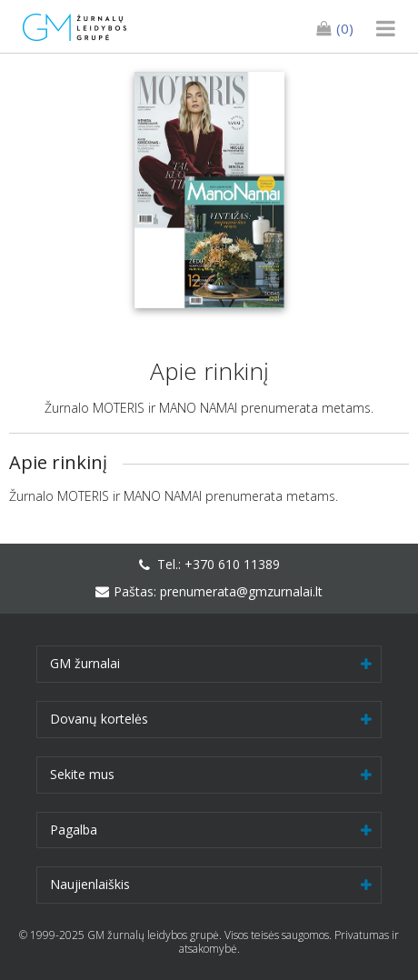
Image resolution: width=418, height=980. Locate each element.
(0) (335, 28)
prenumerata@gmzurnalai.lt (241, 591)
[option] (209, 190)
